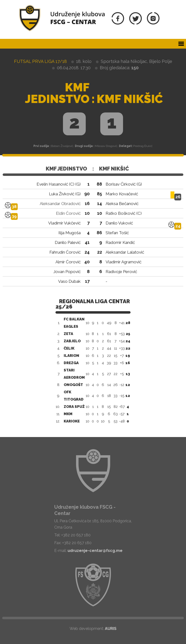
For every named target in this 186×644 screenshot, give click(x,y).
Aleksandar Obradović (60, 204)
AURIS (111, 629)
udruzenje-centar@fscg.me (95, 551)
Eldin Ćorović (68, 213)
